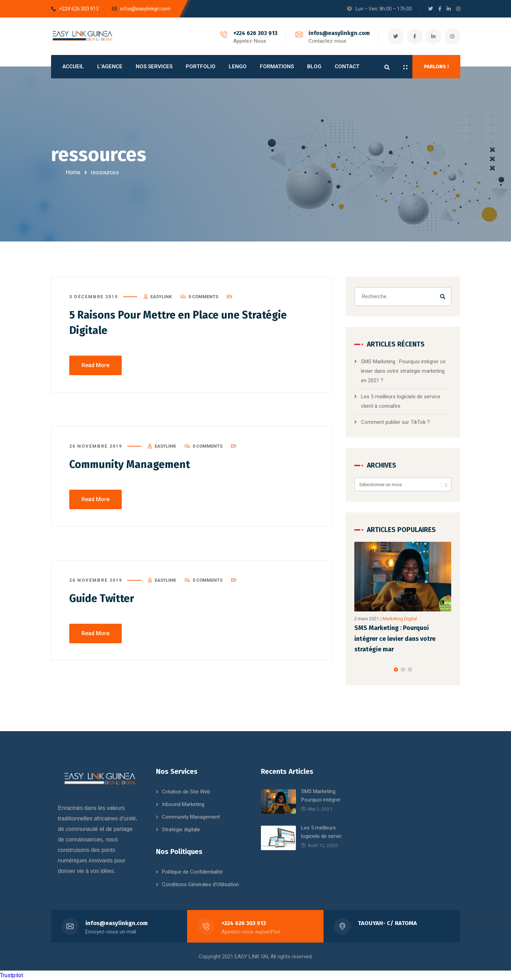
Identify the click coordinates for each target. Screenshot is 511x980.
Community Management (130, 464)
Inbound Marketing (183, 804)
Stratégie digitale (181, 829)
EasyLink (161, 297)
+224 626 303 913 (255, 33)
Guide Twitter (102, 598)
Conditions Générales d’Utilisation (200, 884)
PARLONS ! (436, 66)
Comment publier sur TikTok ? (395, 422)
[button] (396, 670)
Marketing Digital (400, 619)
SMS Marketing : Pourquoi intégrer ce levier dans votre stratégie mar (395, 639)
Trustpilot (12, 975)
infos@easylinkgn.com (339, 33)
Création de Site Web (186, 792)
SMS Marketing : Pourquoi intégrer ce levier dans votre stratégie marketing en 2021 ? (403, 371)
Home (73, 172)
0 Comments (203, 297)
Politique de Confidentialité (192, 872)
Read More (95, 365)
